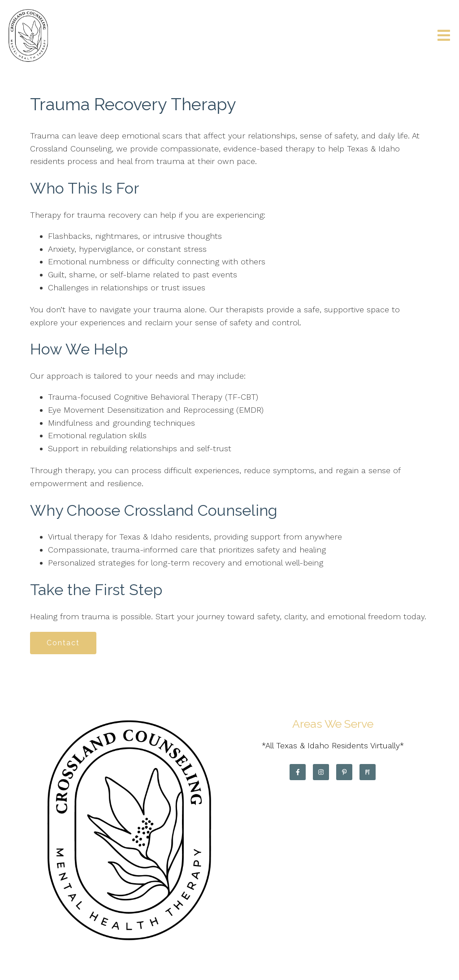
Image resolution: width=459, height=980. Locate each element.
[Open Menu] (444, 36)
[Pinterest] (344, 772)
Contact (63, 643)
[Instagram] (321, 772)
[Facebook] (298, 772)
